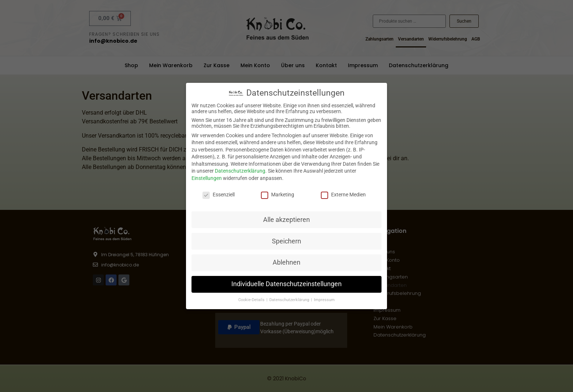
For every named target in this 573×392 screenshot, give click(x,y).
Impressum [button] (324, 300)
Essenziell (219, 195)
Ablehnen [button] (286, 262)
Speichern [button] (286, 241)
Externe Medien (343, 195)
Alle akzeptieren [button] (286, 219)
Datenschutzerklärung (240, 171)
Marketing (278, 195)
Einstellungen (207, 178)
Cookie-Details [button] (252, 300)
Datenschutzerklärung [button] (290, 300)
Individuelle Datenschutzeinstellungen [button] (286, 284)
